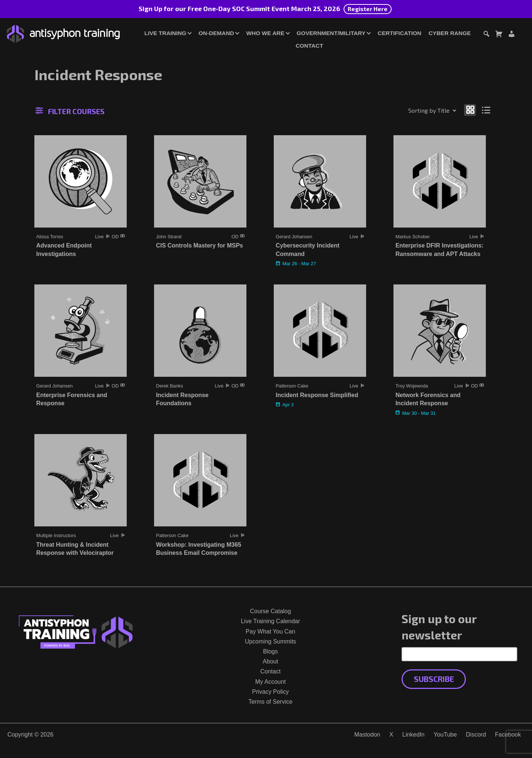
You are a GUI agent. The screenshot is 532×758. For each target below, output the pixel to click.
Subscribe (434, 679)
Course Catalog (270, 611)
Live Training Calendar (270, 621)
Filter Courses (70, 111)
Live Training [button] (165, 33)
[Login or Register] (511, 35)
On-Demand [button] (216, 33)
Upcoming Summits (271, 641)
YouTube (445, 735)
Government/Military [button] (331, 33)
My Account (271, 682)
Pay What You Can (270, 631)
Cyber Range (450, 33)
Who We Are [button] (265, 33)
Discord (476, 735)
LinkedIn (414, 735)
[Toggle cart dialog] (499, 35)
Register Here (368, 9)
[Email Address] (459, 654)
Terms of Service (270, 702)
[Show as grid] (470, 110)
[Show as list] (486, 110)
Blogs (270, 651)
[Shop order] (416, 110)
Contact (309, 46)
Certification (399, 33)
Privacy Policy (270, 692)
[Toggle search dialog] (486, 35)
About (270, 661)
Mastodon (367, 735)
